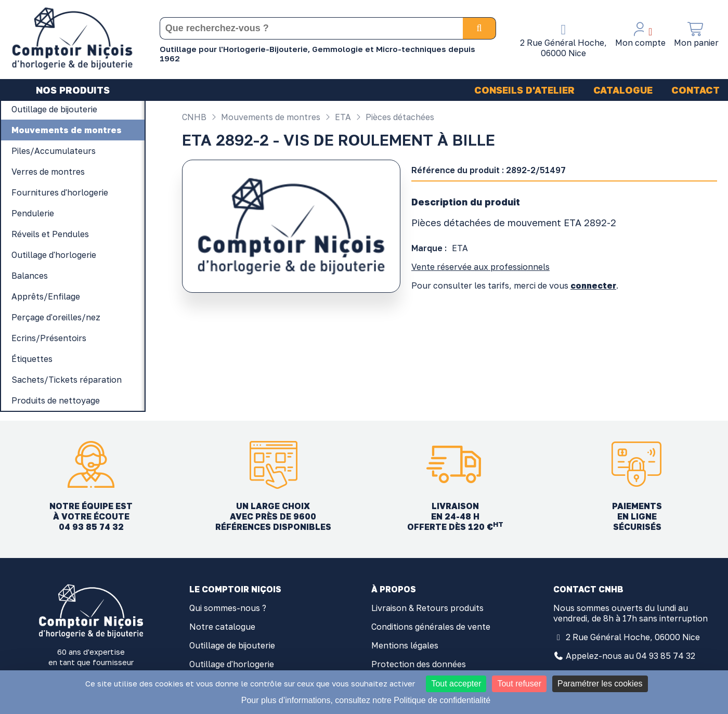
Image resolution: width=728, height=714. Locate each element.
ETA (337, 117)
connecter (593, 285)
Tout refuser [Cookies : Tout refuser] (519, 684)
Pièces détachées (394, 117)
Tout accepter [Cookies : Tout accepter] (456, 684)
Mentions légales (405, 645)
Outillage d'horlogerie (232, 664)
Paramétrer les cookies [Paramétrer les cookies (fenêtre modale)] (600, 684)
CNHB (194, 117)
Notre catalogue (222, 627)
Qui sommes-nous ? (228, 608)
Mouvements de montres (264, 117)
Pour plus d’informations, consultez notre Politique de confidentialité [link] (366, 700)
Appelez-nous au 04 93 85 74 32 (630, 656)
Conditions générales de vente (431, 627)
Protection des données (419, 664)
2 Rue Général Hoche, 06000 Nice (633, 637)
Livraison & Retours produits (427, 608)
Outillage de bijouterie (232, 645)
